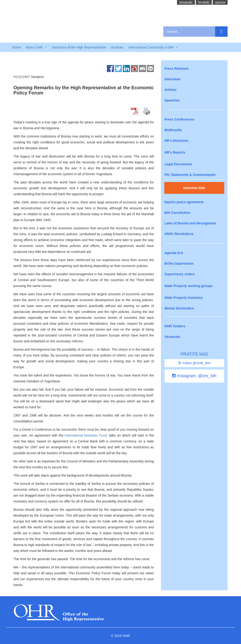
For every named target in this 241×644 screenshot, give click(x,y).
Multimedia (173, 130)
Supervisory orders (180, 274)
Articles (171, 90)
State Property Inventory (184, 298)
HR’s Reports (175, 152)
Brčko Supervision (179, 263)
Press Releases (177, 69)
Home (17, 47)
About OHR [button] (36, 47)
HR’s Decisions (176, 141)
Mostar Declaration (179, 308)
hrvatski (204, 2)
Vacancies (173, 337)
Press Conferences (179, 119)
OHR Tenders (175, 326)
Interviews (173, 79)
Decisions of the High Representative (79, 47)
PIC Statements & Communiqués (190, 175)
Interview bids (194, 188)
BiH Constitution (177, 213)
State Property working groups (189, 286)
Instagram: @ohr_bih (194, 376)
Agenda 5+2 (174, 253)
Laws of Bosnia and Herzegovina (190, 223)
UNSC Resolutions (179, 234)
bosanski (186, 2)
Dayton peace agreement (184, 202)
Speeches (172, 100)
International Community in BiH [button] (153, 47)
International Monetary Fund (86, 435)
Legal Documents (178, 164)
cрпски (220, 2)
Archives (117, 47)
